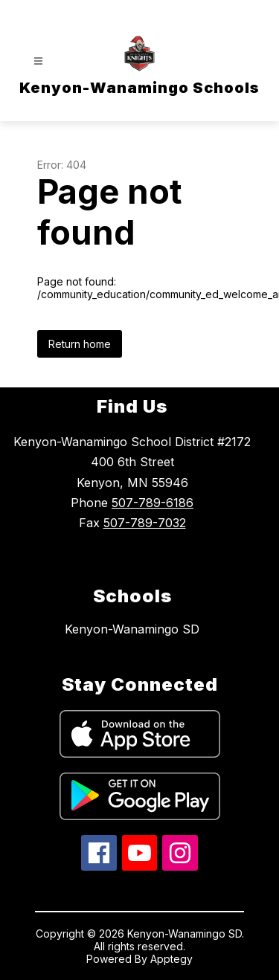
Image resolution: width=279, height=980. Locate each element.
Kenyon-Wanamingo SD (132, 629)
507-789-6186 (153, 503)
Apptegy (171, 959)
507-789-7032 (145, 523)
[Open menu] (38, 61)
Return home (80, 344)
